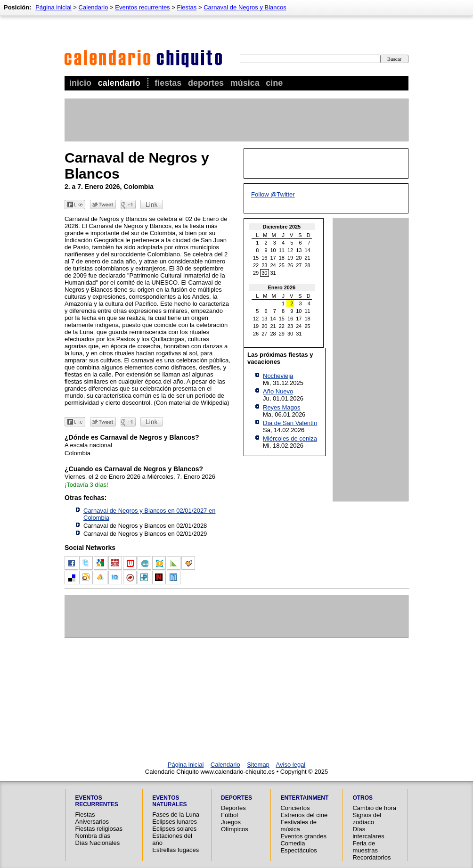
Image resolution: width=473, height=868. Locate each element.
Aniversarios (92, 822)
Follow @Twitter (273, 194)
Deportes (206, 83)
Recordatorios (371, 857)
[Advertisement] (236, 120)
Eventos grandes (303, 836)
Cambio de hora (374, 808)
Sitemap (258, 765)
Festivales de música (298, 826)
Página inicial (53, 7)
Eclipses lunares (175, 822)
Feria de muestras (365, 847)
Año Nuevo (278, 391)
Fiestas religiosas (99, 829)
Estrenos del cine (304, 815)
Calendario (119, 83)
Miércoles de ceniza (290, 438)
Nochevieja (278, 376)
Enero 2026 (282, 287)
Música (245, 83)
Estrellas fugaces (175, 850)
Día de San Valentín (290, 423)
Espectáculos (298, 850)
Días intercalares (368, 833)
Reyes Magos (281, 407)
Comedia (293, 843)
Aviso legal (291, 765)
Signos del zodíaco (367, 819)
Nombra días (93, 836)
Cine (274, 83)
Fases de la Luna (176, 815)
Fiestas (168, 83)
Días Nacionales (98, 843)
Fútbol (229, 815)
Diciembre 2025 (282, 227)
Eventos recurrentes (142, 7)
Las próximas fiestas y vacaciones (280, 358)
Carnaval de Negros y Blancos (245, 7)
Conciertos (295, 808)
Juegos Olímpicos (235, 826)
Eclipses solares (174, 829)
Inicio (80, 83)
